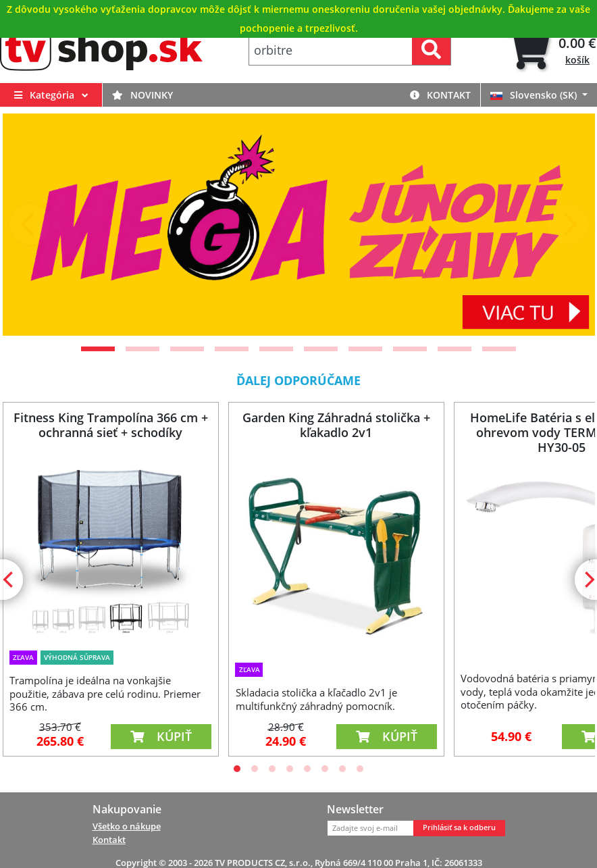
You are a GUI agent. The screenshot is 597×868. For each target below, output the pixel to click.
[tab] (551, 50)
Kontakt (440, 95)
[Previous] (30, 224)
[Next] (568, 224)
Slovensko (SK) (535, 95)
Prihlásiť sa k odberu (459, 827)
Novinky (142, 95)
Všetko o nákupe (127, 826)
